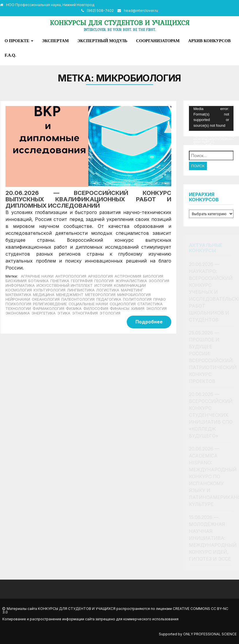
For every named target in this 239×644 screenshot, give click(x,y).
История (103, 285)
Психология (18, 304)
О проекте (19, 41)
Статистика (150, 304)
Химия (138, 309)
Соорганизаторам (158, 41)
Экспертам (55, 41)
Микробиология (134, 295)
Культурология (49, 290)
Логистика (108, 290)
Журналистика (131, 281)
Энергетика (44, 313)
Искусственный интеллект (65, 285)
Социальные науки (88, 304)
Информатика (20, 285)
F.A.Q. (10, 55)
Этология (110, 313)
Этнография (85, 313)
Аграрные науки (37, 276)
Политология (137, 299)
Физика (74, 309)
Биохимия (16, 281)
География (82, 281)
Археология (100, 276)
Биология (153, 276)
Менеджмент (70, 295)
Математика (18, 295)
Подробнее (149, 322)
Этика (64, 313)
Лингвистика (81, 290)
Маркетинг (132, 290)
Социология (123, 304)
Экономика (18, 313)
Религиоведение (50, 304)
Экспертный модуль (103, 41)
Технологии (18, 309)
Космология (19, 290)
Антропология (71, 276)
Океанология (46, 299)
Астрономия (128, 276)
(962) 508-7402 (100, 11)
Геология (104, 281)
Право (160, 299)
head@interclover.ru (141, 11)
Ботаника (38, 281)
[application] (211, 118)
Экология (156, 309)
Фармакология (48, 309)
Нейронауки (18, 299)
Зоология (159, 281)
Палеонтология (78, 299)
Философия (96, 309)
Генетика (60, 281)
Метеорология (100, 295)
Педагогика (109, 299)
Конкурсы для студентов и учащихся (120, 23)
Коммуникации (130, 285)
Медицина (44, 295)
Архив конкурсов (210, 41)
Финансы (120, 309)
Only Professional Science (210, 634)
